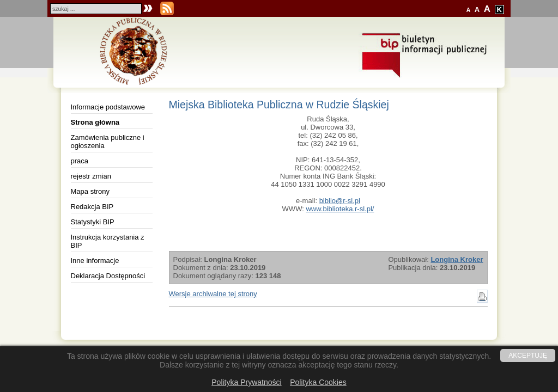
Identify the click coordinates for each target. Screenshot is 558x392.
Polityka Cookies (318, 382)
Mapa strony (90, 191)
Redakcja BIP (92, 207)
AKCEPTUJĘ (528, 356)
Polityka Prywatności (246, 382)
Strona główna (95, 122)
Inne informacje (95, 261)
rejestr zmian (91, 176)
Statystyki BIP (93, 222)
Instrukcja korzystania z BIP (108, 241)
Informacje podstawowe (108, 107)
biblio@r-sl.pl (340, 201)
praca (80, 161)
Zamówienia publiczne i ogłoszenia (108, 142)
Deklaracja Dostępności (108, 276)
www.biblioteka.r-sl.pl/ (340, 209)
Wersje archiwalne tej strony (213, 294)
